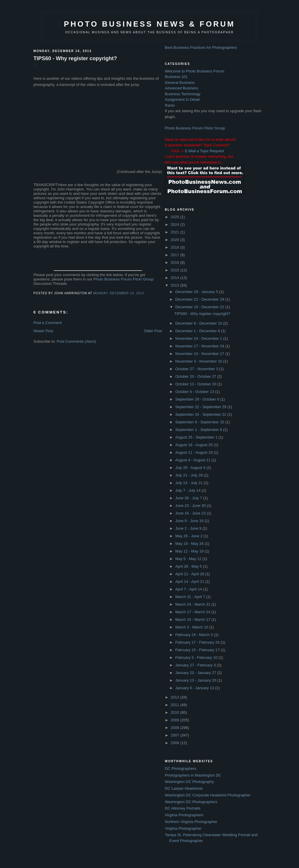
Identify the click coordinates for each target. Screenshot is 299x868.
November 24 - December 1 (199, 338)
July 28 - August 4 (191, 468)
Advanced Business (182, 88)
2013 (176, 285)
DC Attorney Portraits (183, 808)
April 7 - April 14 (189, 589)
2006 (176, 743)
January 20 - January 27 (196, 673)
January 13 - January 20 (196, 680)
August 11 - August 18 (194, 452)
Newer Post (43, 331)
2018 (176, 247)
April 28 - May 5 (189, 566)
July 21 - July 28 (190, 475)
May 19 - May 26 (190, 544)
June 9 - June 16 (190, 521)
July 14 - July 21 (190, 483)
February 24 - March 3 (194, 635)
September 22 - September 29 (201, 407)
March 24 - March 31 (193, 604)
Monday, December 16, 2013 (119, 293)
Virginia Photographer (183, 828)
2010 (176, 712)
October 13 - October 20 (196, 384)
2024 (176, 225)
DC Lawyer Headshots (184, 788)
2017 (176, 255)
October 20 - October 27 (196, 376)
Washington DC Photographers (191, 802)
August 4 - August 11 (193, 460)
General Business (180, 83)
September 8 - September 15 (200, 422)
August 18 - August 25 (194, 445)
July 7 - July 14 (188, 490)
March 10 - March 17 (193, 620)
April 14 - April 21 (190, 582)
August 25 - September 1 (197, 437)
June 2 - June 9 (189, 528)
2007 (176, 735)
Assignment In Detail (182, 99)
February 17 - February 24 (198, 642)
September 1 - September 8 (199, 430)
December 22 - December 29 (200, 299)
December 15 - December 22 (200, 307)
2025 (176, 217)
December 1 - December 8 (198, 331)
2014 (176, 278)
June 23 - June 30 (191, 506)
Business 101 (176, 77)
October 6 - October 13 (195, 392)
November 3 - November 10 (199, 361)
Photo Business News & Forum (149, 24)
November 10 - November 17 (200, 354)
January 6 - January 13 (195, 688)
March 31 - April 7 (191, 597)
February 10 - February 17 (198, 650)
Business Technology (183, 94)
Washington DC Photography (190, 782)
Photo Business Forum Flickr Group (124, 279)
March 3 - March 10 (192, 627)
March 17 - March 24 (193, 612)
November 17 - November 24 (200, 346)
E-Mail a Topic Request (204, 151)
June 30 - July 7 (189, 498)
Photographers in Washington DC (193, 775)
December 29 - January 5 (197, 292)
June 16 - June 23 (191, 513)
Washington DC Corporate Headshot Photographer (208, 795)
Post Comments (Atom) (76, 341)
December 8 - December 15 (199, 323)
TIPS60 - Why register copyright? (75, 58)
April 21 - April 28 (190, 574)
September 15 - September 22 (201, 414)
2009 (176, 720)
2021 (176, 232)
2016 (176, 263)
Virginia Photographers (184, 815)
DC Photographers (181, 769)
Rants (170, 105)
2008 (176, 728)
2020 (176, 240)
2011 (176, 705)
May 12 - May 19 (190, 551)
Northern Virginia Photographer (191, 822)
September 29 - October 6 (198, 399)
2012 (176, 697)
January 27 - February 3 (196, 665)
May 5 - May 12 (189, 559)
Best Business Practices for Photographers (201, 47)
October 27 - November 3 (197, 369)
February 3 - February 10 (197, 658)
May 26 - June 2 (189, 536)
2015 (176, 270)
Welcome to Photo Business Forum (195, 71)
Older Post (153, 331)
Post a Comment (48, 323)
